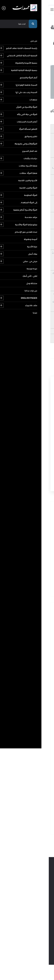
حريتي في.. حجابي (36, 795)
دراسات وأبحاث (37, 716)
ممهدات (39, 667)
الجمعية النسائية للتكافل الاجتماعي (29, 631)
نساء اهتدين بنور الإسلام (33, 776)
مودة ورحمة (38, 801)
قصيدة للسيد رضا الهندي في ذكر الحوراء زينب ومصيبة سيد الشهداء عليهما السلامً (20, 523)
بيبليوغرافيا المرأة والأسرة (33, 770)
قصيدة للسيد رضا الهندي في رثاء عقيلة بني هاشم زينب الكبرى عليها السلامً (21, 540)
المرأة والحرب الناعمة (35, 740)
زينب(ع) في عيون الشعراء (40, 102)
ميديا (21, 825)
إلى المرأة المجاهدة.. (35, 752)
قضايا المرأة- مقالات (35, 728)
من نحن (40, 618)
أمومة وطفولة (37, 783)
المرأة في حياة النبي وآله (34, 679)
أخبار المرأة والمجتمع (35, 649)
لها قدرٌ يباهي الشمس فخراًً (21, 556)
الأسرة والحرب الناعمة (34, 734)
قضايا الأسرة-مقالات (34, 722)
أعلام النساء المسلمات (34, 685)
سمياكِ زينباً (27, 570)
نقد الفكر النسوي (36, 710)
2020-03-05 (16, 102)
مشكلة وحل (38, 813)
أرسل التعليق (34, 479)
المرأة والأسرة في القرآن (34, 673)
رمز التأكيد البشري (41, 454)
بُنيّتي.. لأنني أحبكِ (36, 807)
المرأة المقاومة (37, 746)
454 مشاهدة (45, 105)
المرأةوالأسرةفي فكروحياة (33, 704)
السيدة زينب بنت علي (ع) (33, 661)
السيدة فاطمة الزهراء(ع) (33, 655)
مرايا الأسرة (17, 783)
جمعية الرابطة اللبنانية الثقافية (31, 643)
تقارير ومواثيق (37, 697)
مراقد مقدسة (37, 764)
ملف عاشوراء (37, 825)
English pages (35, 819)
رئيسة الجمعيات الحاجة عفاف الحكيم (29, 625)
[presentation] (27, 463)
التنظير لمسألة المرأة (35, 691)
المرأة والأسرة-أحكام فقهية (32, 758)
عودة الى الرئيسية (38, 53)
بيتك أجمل (39, 789)
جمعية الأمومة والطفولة (33, 637)
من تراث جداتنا (18, 813)
